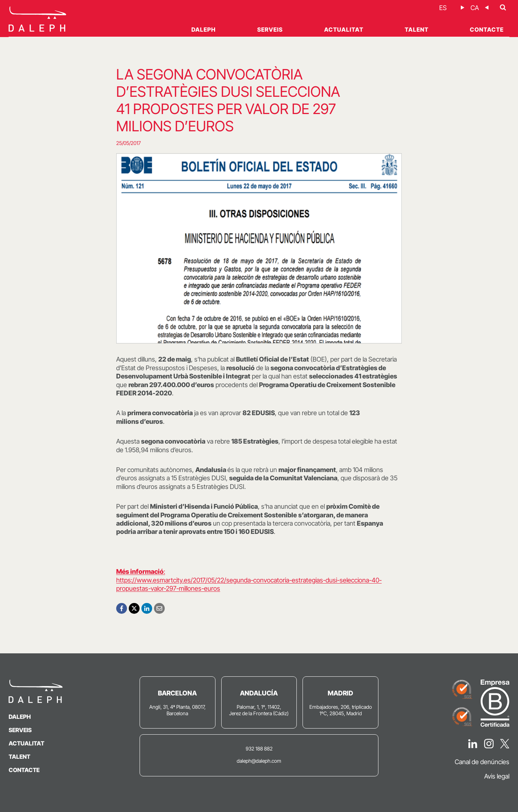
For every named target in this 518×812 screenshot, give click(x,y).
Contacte (487, 30)
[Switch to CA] (475, 8)
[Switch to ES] (443, 8)
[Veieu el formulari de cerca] (503, 8)
